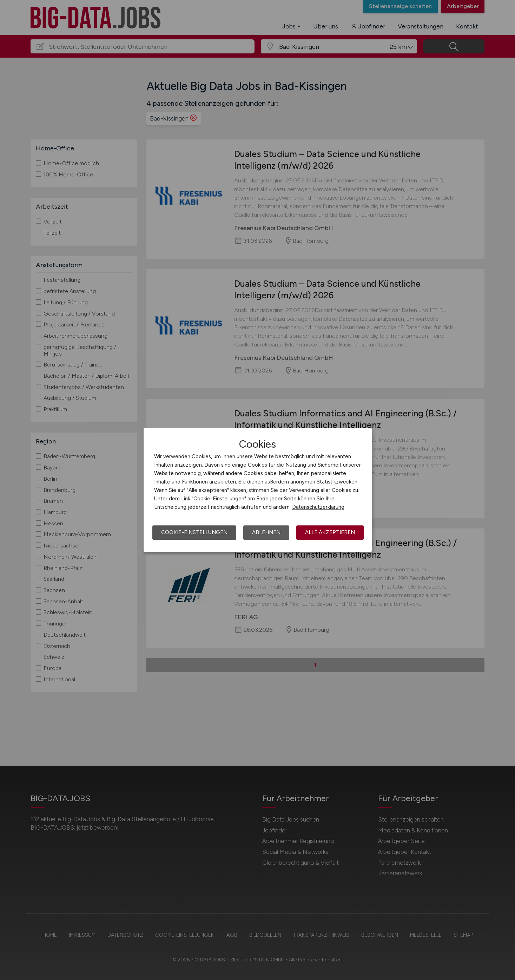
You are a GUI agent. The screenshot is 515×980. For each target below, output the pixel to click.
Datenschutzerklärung (318, 507)
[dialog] (258, 490)
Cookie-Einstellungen (194, 532)
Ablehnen (266, 532)
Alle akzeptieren (330, 532)
